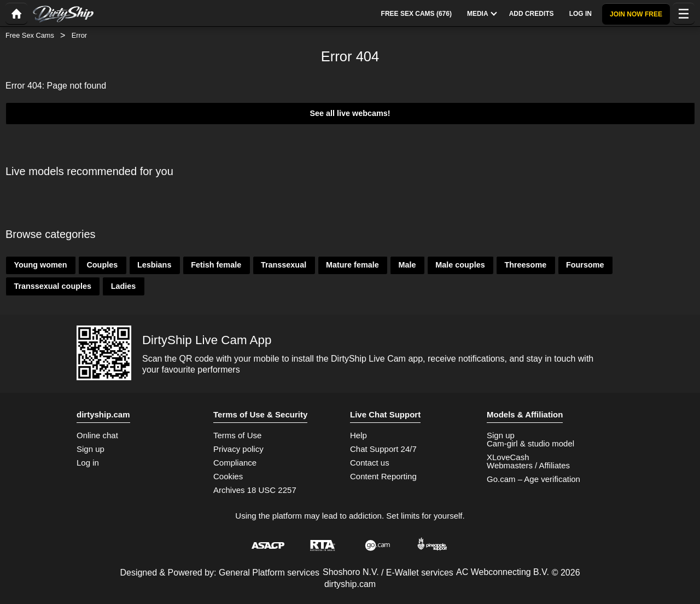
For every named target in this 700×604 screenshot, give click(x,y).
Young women (40, 265)
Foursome (585, 265)
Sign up (91, 449)
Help (358, 435)
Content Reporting (383, 476)
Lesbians (154, 265)
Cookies (228, 476)
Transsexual (284, 265)
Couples (102, 265)
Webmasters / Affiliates (528, 465)
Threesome (525, 265)
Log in (88, 463)
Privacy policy (238, 449)
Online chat (97, 435)
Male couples (460, 265)
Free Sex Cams (30, 35)
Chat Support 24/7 (383, 449)
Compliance (235, 463)
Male (407, 265)
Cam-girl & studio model (530, 443)
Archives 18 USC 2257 (255, 490)
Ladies (124, 286)
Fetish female (216, 265)
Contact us (370, 463)
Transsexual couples (52, 286)
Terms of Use (237, 435)
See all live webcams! (350, 113)
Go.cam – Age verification (533, 479)
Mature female (352, 265)
